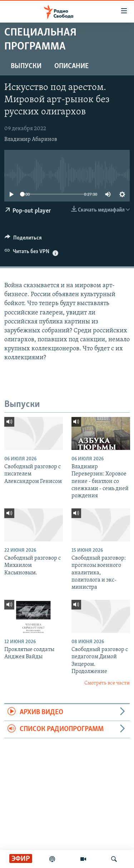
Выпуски (26, 66)
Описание (71, 66)
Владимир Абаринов (31, 139)
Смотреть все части (107, 683)
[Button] (23, 239)
